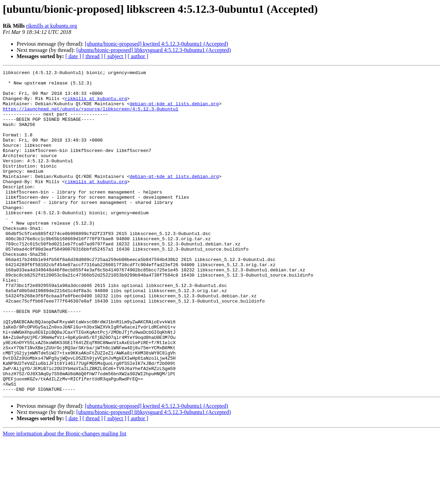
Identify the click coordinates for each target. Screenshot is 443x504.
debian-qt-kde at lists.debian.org (174, 111)
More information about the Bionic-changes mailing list (65, 498)
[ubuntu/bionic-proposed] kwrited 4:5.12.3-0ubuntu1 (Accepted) (156, 44)
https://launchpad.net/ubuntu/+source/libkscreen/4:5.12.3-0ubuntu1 (91, 117)
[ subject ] (115, 56)
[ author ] (138, 56)
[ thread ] (93, 56)
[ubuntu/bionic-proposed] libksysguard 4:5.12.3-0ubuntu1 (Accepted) (153, 50)
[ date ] (73, 56)
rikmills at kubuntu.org (52, 26)
